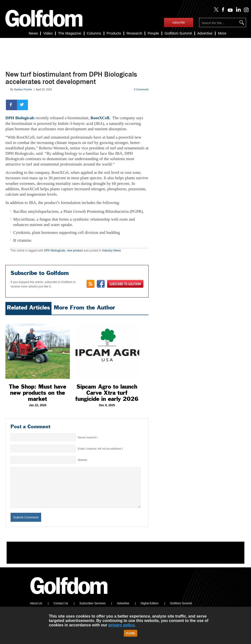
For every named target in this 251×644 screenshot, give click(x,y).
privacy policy (121, 625)
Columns (94, 33)
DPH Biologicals (20, 118)
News (33, 33)
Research (134, 33)
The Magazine (70, 33)
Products (114, 33)
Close (130, 633)
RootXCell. (101, 118)
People (153, 33)
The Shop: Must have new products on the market (38, 393)
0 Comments (141, 89)
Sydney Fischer (23, 89)
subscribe (179, 23)
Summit (178, 33)
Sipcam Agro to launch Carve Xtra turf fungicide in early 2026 (107, 393)
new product (75, 250)
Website (82, 460)
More (222, 33)
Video (48, 33)
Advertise (205, 33)
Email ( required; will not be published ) (100, 449)
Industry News (112, 250)
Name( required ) (88, 437)
